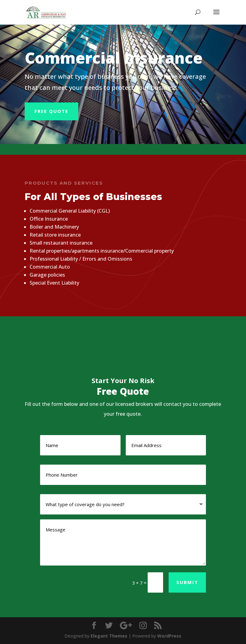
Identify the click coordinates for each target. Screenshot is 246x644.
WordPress (169, 636)
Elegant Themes (109, 636)
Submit (187, 582)
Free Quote (51, 111)
